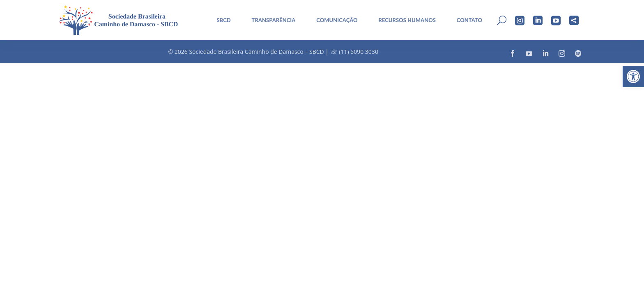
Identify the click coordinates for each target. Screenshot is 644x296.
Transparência (274, 20)
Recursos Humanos (407, 20)
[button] (633, 76)
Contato (469, 20)
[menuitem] (221, 20)
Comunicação (337, 20)
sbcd (223, 20)
